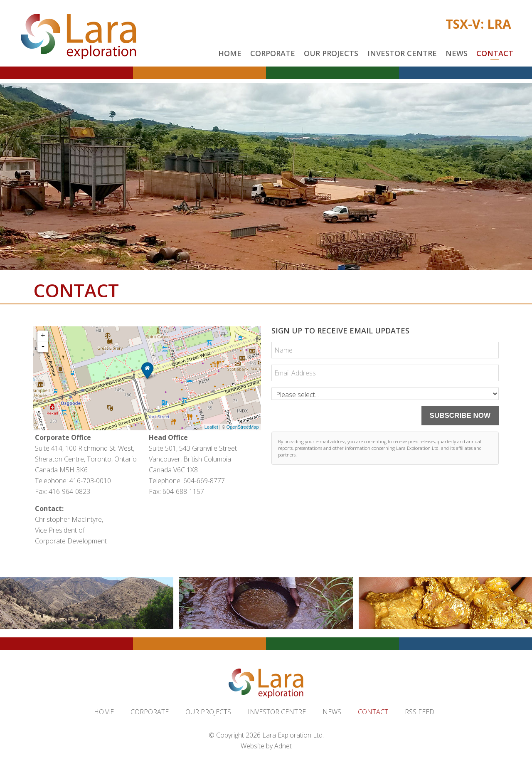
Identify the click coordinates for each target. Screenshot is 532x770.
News (457, 53)
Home (230, 53)
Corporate (273, 53)
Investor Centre (402, 53)
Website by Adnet (266, 746)
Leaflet (211, 427)
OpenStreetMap (243, 427)
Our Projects (331, 53)
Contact (495, 53)
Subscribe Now (460, 416)
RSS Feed (420, 712)
